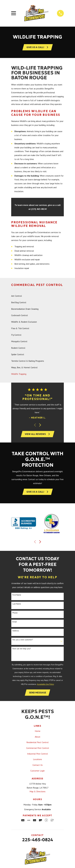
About (38, 737)
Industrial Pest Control (37, 754)
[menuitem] (37, 296)
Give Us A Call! (37, 47)
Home (38, 731)
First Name (17, 595)
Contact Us (38, 765)
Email (15, 622)
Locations (37, 760)
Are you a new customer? (23, 640)
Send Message (38, 693)
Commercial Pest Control (38, 748)
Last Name (17, 604)
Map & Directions (37, 792)
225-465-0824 (38, 840)
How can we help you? (22, 649)
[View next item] (40, 425)
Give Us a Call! (37, 492)
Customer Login (37, 771)
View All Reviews (37, 434)
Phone (15, 613)
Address (16, 631)
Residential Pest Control (37, 743)
